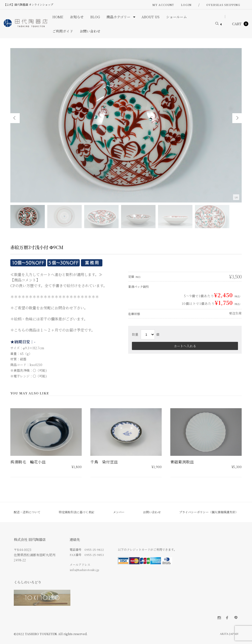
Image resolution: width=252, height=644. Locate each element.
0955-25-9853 (94, 555)
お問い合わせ (152, 512)
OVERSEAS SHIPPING (223, 5)
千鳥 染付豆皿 (104, 462)
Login (186, 5)
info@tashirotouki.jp (84, 570)
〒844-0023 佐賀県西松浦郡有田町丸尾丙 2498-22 (35, 555)
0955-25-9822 (94, 549)
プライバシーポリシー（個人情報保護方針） (209, 512)
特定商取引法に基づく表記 (77, 512)
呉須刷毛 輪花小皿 (28, 462)
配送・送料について (27, 512)
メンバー (119, 512)
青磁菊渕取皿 (182, 462)
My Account (163, 5)
